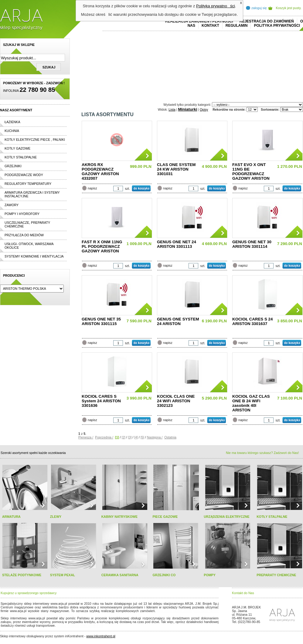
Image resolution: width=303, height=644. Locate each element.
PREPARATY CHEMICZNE (276, 575)
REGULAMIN (237, 26)
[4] (136, 437)
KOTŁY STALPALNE (272, 517)
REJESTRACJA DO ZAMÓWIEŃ (267, 21)
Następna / (155, 437)
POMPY (210, 575)
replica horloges (68, 625)
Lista (172, 109)
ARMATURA (11, 517)
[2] (124, 437)
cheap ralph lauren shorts (28, 615)
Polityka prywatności (277, 26)
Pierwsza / (86, 437)
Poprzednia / (104, 437)
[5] (142, 437)
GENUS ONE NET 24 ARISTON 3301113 (177, 244)
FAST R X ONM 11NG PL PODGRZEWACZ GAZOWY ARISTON (102, 246)
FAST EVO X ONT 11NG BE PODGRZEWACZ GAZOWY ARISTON (251, 171)
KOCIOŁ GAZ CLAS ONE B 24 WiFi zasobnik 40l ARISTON (251, 403)
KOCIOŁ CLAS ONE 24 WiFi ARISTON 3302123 (176, 401)
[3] (130, 437)
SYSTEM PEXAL (63, 575)
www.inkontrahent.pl (101, 636)
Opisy (204, 109)
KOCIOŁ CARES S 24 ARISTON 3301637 (252, 321)
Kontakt (210, 26)
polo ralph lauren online (175, 611)
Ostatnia (170, 437)
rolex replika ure (92, 625)
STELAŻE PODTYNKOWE (22, 575)
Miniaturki (187, 109)
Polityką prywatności (216, 6)
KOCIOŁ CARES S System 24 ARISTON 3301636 (101, 401)
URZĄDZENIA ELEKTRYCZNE (226, 517)
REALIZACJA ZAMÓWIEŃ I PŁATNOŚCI (199, 21)
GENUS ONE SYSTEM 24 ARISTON (178, 321)
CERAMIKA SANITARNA (120, 575)
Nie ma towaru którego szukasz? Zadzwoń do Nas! (262, 453)
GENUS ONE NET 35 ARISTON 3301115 (101, 321)
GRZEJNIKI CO (164, 575)
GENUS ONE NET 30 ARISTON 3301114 (252, 244)
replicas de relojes (60, 615)
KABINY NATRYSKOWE (119, 517)
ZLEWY (56, 517)
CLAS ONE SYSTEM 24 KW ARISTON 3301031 (176, 169)
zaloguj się (259, 8)
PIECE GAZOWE (165, 517)
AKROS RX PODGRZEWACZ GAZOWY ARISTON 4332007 (100, 171)
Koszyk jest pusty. (289, 8)
